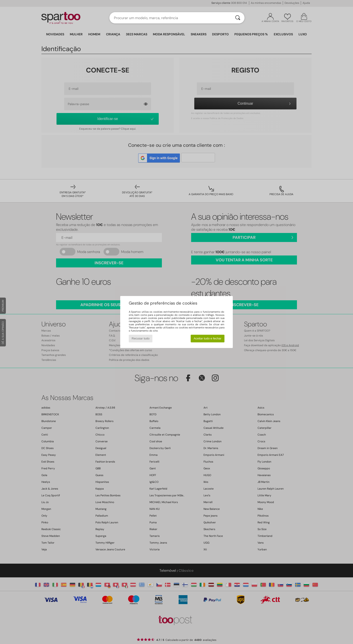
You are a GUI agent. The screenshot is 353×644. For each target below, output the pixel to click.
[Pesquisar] (238, 18)
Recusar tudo (141, 338)
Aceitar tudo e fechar (207, 338)
